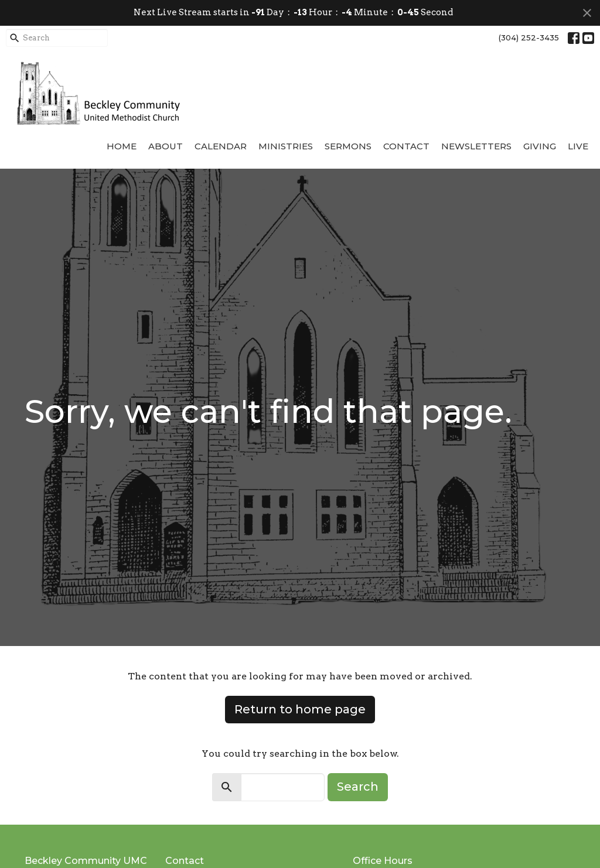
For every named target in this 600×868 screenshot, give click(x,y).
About (166, 146)
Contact (406, 146)
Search (358, 787)
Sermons (348, 146)
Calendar (221, 146)
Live (578, 146)
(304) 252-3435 (529, 37)
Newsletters (476, 146)
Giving (540, 146)
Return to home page (300, 709)
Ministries (286, 146)
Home (122, 146)
